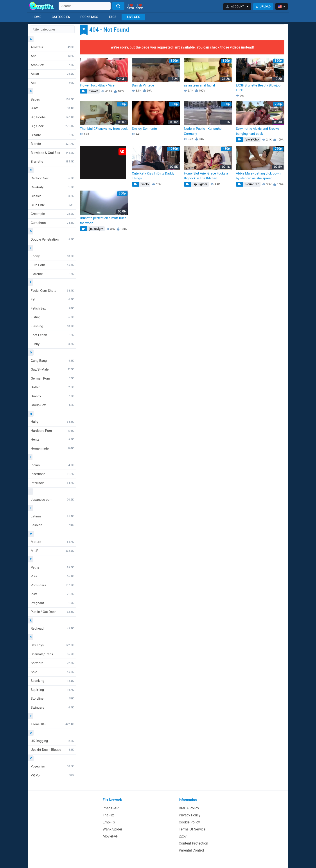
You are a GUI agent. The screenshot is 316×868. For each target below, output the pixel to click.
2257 (183, 836)
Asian (52, 74)
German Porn (52, 378)
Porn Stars (52, 585)
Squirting (52, 690)
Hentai (52, 439)
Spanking (52, 681)
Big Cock (52, 126)
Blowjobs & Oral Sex (52, 153)
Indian (52, 465)
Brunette (52, 162)
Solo (52, 672)
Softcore (52, 663)
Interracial (52, 483)
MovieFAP (110, 836)
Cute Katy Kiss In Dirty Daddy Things (153, 176)
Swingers (52, 708)
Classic (52, 196)
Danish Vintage (143, 85)
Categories (61, 17)
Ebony (52, 256)
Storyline (52, 699)
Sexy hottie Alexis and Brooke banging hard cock (257, 131)
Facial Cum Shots (52, 291)
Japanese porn (52, 500)
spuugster (200, 184)
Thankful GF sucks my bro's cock (104, 129)
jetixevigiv (96, 229)
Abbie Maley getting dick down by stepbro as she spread (258, 176)
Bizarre (52, 135)
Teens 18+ (52, 724)
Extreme (52, 274)
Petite (52, 567)
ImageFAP (111, 808)
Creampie (52, 214)
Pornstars (89, 17)
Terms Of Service (192, 829)
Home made (52, 448)
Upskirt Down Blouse (52, 750)
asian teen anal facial (199, 85)
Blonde (52, 144)
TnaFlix (108, 815)
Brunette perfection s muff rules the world (103, 221)
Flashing (52, 326)
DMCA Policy (189, 808)
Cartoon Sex (52, 178)
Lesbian (52, 525)
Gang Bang (52, 361)
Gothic (52, 387)
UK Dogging (52, 741)
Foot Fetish (52, 335)
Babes (52, 99)
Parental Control (191, 850)
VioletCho (252, 139)
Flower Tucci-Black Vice (97, 85)
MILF (52, 551)
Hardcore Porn (52, 431)
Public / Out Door (52, 612)
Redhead (52, 628)
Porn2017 (252, 184)
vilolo (145, 184)
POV (52, 594)
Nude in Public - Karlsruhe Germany (203, 131)
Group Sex (52, 405)
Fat (52, 299)
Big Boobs (52, 117)
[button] (237, 7)
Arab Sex (52, 65)
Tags (112, 17)
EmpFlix (109, 822)
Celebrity (52, 187)
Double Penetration (52, 240)
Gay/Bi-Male (52, 369)
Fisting (52, 317)
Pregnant (52, 603)
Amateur (52, 47)
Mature (52, 542)
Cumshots (52, 223)
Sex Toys (52, 645)
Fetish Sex (52, 308)
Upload (263, 6)
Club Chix (52, 205)
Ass (52, 83)
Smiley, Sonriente (144, 129)
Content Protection (194, 843)
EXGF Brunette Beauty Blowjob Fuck (258, 88)
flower (93, 91)
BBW (52, 108)
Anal (52, 56)
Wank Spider (112, 829)
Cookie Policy (189, 822)
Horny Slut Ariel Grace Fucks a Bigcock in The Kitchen (206, 176)
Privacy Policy (190, 815)
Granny (52, 396)
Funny (52, 344)
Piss (52, 576)
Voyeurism (52, 766)
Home (37, 17)
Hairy (52, 422)
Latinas (52, 516)
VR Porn (52, 775)
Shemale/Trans (52, 654)
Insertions (52, 474)
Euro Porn (52, 265)
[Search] (118, 6)
